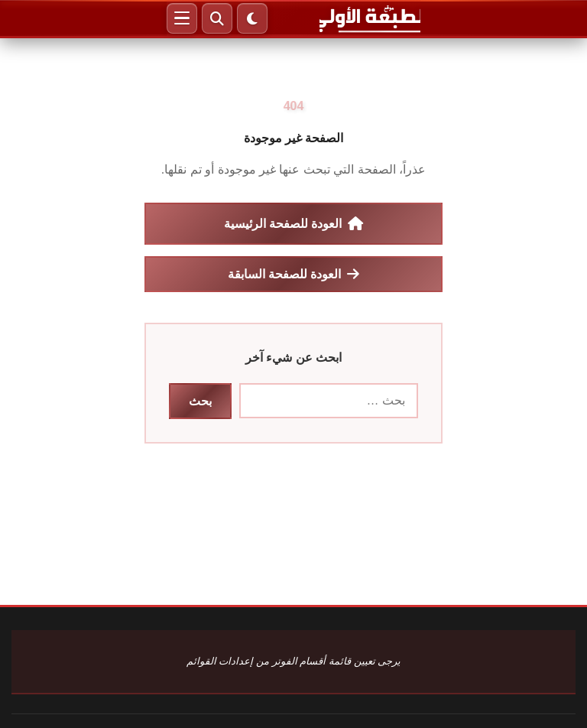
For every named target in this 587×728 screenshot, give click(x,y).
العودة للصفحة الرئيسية (294, 223)
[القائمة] (182, 18)
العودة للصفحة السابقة (294, 274)
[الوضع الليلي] (252, 18)
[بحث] (217, 18)
